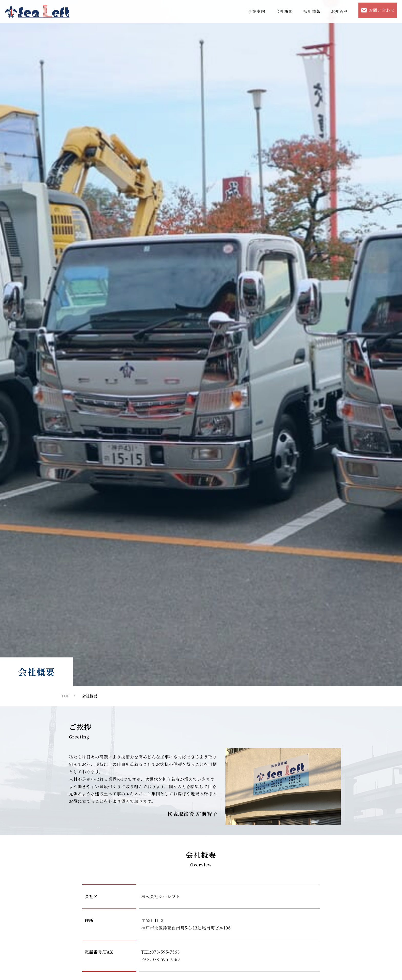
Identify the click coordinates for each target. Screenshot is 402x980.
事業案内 (257, 11)
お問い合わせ (378, 10)
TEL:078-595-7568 (161, 952)
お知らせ (340, 11)
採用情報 (312, 11)
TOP (65, 696)
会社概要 (284, 11)
